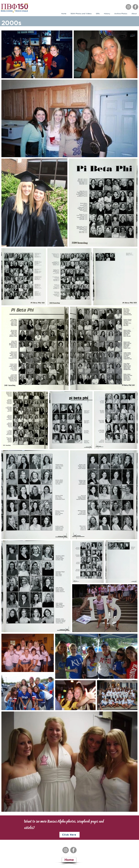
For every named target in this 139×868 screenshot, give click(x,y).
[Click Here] (69, 835)
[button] (98, 14)
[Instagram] (128, 7)
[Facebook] (135, 7)
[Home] (69, 860)
